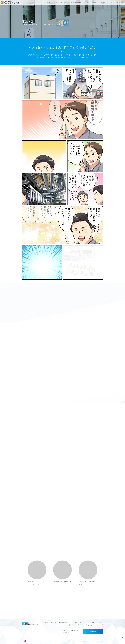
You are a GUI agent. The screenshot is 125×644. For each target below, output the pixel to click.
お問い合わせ (88, 625)
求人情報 (92, 623)
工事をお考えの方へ (81, 623)
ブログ (79, 625)
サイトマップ (99, 625)
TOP (46, 623)
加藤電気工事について (65, 623)
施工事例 (72, 625)
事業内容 (53, 623)
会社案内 (100, 623)
